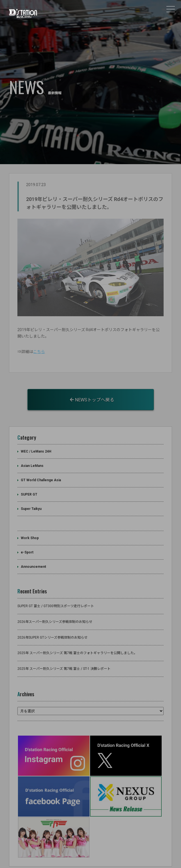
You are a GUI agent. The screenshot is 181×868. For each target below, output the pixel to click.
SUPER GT (29, 484)
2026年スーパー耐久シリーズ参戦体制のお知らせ (55, 611)
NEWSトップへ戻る (92, 389)
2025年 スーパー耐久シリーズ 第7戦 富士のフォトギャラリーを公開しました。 (77, 643)
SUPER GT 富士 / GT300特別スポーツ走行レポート (56, 595)
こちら (39, 341)
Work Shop (30, 528)
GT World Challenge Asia (41, 470)
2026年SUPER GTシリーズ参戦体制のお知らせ (52, 627)
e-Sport (27, 542)
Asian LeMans (32, 455)
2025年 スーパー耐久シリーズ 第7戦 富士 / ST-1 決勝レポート (64, 658)
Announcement (33, 556)
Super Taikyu (31, 498)
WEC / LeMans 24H (36, 441)
